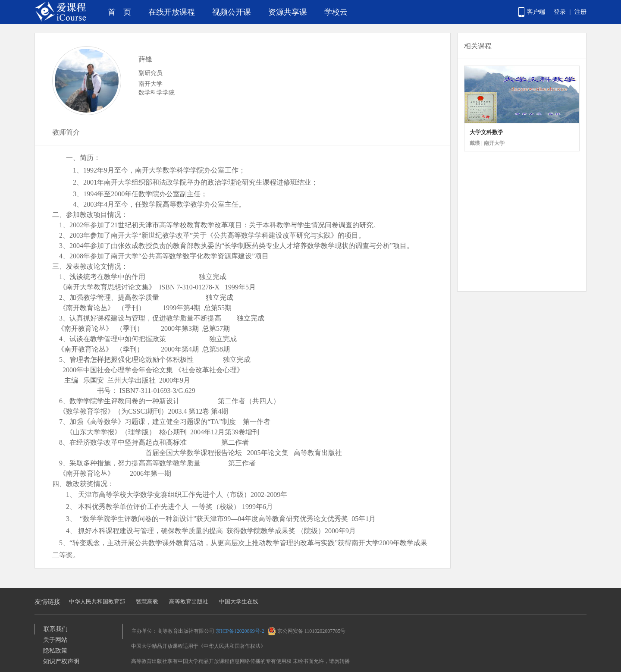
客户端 (536, 12)
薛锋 (145, 59)
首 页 (119, 12)
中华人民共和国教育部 (97, 601)
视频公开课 (232, 12)
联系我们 (56, 629)
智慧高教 (147, 601)
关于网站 (55, 640)
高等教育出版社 (189, 601)
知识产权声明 (61, 661)
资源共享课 (288, 12)
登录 (560, 12)
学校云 (336, 12)
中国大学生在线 (239, 601)
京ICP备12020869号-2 (240, 631)
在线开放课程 (172, 12)
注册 (580, 12)
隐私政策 (55, 651)
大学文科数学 (486, 132)
